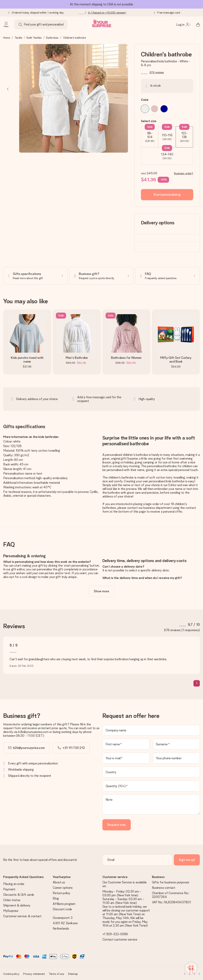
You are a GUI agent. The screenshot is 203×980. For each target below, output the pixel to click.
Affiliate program (64, 903)
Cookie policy (11, 973)
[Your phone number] (176, 758)
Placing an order (14, 883)
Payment (9, 889)
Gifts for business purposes (171, 882)
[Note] (151, 804)
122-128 (184, 134)
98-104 (150, 134)
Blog (56, 898)
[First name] (126, 744)
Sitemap (73, 973)
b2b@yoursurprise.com (29, 747)
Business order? (184, 173)
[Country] (151, 772)
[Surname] (176, 744)
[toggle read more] (101, 591)
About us (59, 882)
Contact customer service (120, 939)
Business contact (164, 887)
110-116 (167, 133)
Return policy (61, 893)
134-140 (167, 154)
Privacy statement (34, 973)
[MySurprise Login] (183, 25)
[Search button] (20, 25)
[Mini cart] (196, 25)
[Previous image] (8, 89)
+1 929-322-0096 (115, 934)
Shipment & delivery (17, 905)
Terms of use (56, 973)
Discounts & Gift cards (19, 894)
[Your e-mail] (126, 758)
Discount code (62, 909)
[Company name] (151, 730)
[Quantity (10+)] (151, 786)
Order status (12, 900)
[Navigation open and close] (6, 25)
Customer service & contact (22, 916)
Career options (63, 887)
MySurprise (11, 910)
